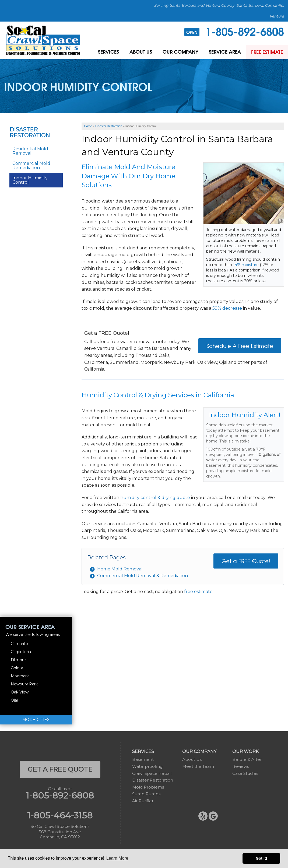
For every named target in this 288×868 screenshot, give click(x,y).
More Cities (36, 720)
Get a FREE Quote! (246, 561)
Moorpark (20, 676)
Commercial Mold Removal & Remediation (143, 576)
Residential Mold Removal (30, 151)
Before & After (247, 759)
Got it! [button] (261, 858)
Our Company (179, 52)
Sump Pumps (146, 794)
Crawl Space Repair (152, 773)
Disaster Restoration (30, 133)
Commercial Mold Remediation (31, 165)
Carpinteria (21, 652)
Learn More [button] (117, 858)
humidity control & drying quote (155, 498)
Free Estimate (267, 52)
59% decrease (227, 308)
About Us (139, 52)
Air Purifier (143, 801)
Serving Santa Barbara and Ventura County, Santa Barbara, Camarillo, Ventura (219, 11)
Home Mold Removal (120, 569)
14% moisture (246, 265)
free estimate (198, 592)
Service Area (224, 52)
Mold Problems (148, 787)
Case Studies (245, 773)
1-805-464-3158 (60, 815)
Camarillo (19, 644)
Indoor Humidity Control (30, 180)
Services (107, 52)
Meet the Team (198, 766)
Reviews (241, 766)
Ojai (14, 700)
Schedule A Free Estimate (240, 346)
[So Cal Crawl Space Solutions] (43, 40)
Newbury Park (24, 684)
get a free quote (60, 769)
